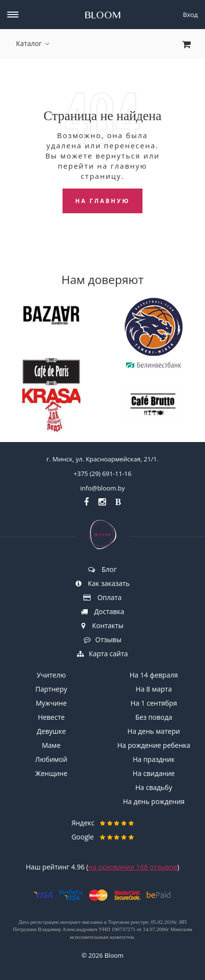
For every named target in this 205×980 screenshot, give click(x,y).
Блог (102, 569)
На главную (102, 201)
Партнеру (51, 689)
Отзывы (103, 640)
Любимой (51, 759)
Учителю (51, 675)
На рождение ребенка (154, 745)
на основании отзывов (133, 867)
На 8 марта (154, 689)
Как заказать (103, 583)
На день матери (154, 731)
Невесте (51, 717)
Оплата (102, 597)
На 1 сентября (154, 703)
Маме (52, 745)
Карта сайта (102, 654)
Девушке (51, 731)
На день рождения (154, 801)
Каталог (33, 43)
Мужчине (51, 703)
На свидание (154, 773)
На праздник (154, 759)
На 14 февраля (154, 675)
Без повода (154, 717)
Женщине (51, 773)
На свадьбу (154, 787)
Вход (191, 15)
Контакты (102, 625)
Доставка (103, 611)
